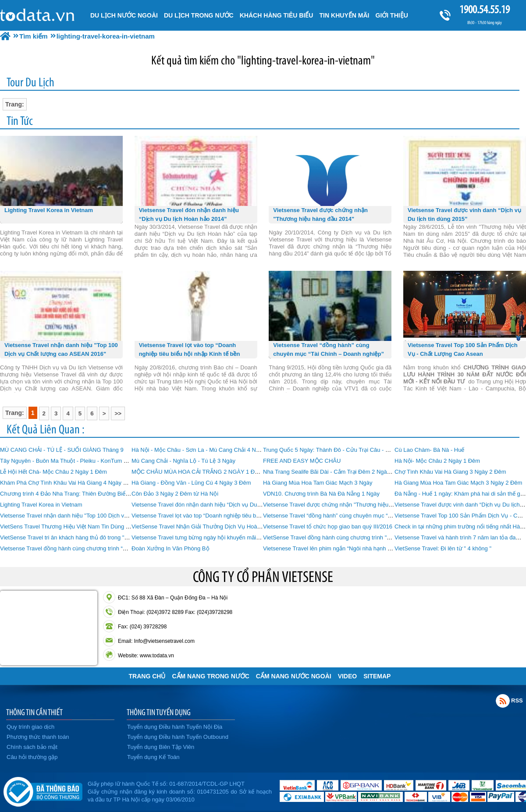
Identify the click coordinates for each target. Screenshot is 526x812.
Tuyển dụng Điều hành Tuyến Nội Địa (175, 727)
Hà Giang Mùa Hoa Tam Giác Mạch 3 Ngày (318, 483)
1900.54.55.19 (484, 9)
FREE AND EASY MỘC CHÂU (302, 461)
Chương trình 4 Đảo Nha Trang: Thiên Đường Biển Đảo (70, 494)
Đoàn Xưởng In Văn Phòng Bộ (171, 548)
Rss (503, 701)
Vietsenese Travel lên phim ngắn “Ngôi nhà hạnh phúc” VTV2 (340, 548)
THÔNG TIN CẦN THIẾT (34, 712)
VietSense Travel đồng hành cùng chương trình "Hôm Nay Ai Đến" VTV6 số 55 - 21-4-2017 (378, 537)
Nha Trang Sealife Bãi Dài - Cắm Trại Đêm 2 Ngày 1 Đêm (336, 472)
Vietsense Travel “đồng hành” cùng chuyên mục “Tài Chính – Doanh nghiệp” (359, 516)
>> (118, 413)
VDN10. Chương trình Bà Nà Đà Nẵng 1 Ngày (321, 494)
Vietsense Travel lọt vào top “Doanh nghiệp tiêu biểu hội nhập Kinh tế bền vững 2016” (240, 516)
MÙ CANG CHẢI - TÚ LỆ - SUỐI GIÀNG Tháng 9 (62, 450)
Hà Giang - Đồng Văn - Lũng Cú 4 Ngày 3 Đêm (191, 483)
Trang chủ (147, 676)
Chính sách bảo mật (32, 747)
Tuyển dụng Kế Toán (153, 757)
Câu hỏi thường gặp (32, 757)
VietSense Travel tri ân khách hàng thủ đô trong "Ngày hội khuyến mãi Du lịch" (99, 537)
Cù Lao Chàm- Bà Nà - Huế (429, 450)
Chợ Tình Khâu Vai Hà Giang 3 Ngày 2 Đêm (450, 472)
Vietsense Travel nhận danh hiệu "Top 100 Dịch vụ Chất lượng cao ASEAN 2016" (103, 516)
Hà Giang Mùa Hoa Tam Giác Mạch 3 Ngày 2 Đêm (458, 483)
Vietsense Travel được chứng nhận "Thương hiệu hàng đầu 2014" (347, 505)
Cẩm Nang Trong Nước (210, 676)
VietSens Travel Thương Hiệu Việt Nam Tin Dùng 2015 (69, 527)
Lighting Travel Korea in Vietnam (41, 505)
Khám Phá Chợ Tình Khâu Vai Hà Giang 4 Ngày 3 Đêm (70, 483)
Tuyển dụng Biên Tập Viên (161, 747)
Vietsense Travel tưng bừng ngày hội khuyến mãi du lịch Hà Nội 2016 (220, 537)
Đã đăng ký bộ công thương (43, 790)
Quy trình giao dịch (30, 727)
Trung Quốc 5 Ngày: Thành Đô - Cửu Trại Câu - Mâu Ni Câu (339, 450)
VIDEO (348, 676)
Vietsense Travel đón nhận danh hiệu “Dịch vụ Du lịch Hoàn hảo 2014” (220, 505)
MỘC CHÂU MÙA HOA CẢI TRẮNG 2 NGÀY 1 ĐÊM (197, 472)
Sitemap (377, 676)
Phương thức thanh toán (38, 737)
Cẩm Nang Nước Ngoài (294, 676)
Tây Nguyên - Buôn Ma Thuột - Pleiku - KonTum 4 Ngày (71, 461)
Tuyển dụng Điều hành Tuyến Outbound (178, 737)
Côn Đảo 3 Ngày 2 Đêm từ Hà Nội (175, 494)
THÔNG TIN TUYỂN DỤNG (159, 712)
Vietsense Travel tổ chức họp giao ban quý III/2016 (328, 527)
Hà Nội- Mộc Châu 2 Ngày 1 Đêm (437, 461)
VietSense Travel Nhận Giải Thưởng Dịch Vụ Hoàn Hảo (202, 527)
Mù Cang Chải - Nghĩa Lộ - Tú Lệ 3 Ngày (183, 461)
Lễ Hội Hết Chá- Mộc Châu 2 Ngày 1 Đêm (53, 472)
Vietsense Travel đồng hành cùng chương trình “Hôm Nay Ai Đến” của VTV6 (97, 548)
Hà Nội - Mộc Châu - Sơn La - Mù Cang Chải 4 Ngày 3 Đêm (208, 450)
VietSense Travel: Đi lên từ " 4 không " (443, 548)
